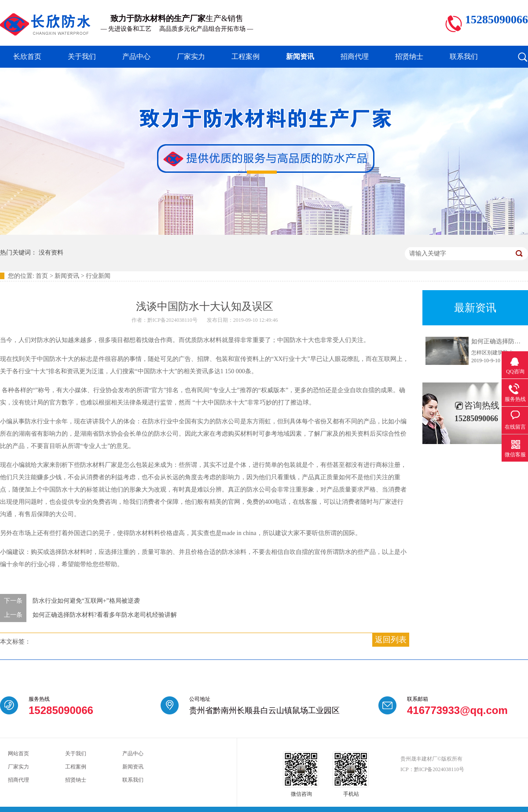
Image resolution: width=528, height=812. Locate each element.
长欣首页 (27, 56)
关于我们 (82, 56)
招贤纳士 (409, 56)
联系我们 (464, 56)
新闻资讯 (300, 56)
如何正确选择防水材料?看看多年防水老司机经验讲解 (105, 615)
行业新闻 (98, 276)
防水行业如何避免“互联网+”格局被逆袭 (86, 601)
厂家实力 (191, 56)
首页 (42, 276)
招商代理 (355, 56)
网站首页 (18, 754)
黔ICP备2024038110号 (439, 769)
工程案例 (246, 56)
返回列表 (391, 640)
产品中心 (136, 56)
